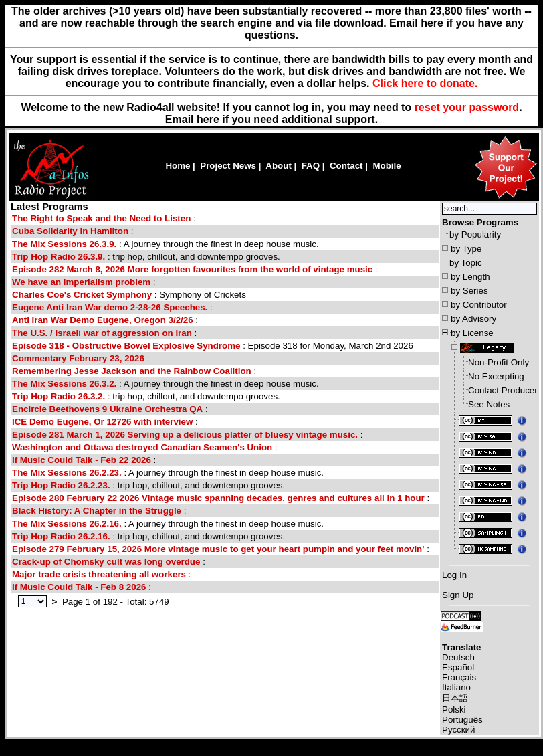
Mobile (387, 166)
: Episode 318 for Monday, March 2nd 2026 (213, 346)
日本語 (455, 698)
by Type (466, 249)
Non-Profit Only (499, 362)
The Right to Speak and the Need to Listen (101, 218)
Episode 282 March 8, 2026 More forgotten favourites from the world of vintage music (192, 269)
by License (472, 333)
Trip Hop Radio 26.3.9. (59, 257)
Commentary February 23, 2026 (78, 358)
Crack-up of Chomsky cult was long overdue (106, 562)
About (279, 166)
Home (178, 166)
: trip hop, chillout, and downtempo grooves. (146, 257)
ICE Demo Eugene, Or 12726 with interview (102, 422)
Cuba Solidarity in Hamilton (70, 231)
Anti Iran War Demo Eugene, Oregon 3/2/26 (103, 320)
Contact (346, 166)
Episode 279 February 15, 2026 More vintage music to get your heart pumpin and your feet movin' (218, 549)
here (208, 119)
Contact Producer (503, 390)
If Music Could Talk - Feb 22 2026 (82, 460)
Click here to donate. (425, 83)
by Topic (466, 263)
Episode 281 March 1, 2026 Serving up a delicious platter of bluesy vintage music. (185, 435)
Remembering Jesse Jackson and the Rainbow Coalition (132, 371)
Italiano (456, 687)
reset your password (467, 107)
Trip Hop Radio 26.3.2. (59, 396)
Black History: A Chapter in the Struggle (97, 511)
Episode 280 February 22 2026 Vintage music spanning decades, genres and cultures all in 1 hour (218, 498)
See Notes (489, 404)
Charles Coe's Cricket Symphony (82, 295)
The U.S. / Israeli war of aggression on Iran (102, 333)
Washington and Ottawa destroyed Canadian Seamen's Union (142, 447)
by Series (469, 291)
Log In (454, 575)
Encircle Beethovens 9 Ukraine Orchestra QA (107, 409)
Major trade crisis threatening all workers (99, 574)
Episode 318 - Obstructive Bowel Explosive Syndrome (126, 346)
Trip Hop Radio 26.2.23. (61, 485)
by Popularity (475, 234)
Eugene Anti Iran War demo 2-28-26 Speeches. (110, 307)
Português (462, 720)
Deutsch (458, 657)
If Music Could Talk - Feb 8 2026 (79, 587)
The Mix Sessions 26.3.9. (64, 244)
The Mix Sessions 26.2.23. (67, 473)
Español (458, 667)
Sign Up (458, 595)
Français (459, 677)
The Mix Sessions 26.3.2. (64, 384)
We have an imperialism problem (81, 282)
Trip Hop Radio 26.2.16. (61, 536)
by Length (470, 277)
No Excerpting (496, 376)
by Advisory (473, 319)
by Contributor (479, 305)
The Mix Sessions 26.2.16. (67, 524)
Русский (458, 730)
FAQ (311, 166)
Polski (454, 710)
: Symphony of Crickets (129, 295)
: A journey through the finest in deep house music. (166, 244)
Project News (228, 166)
